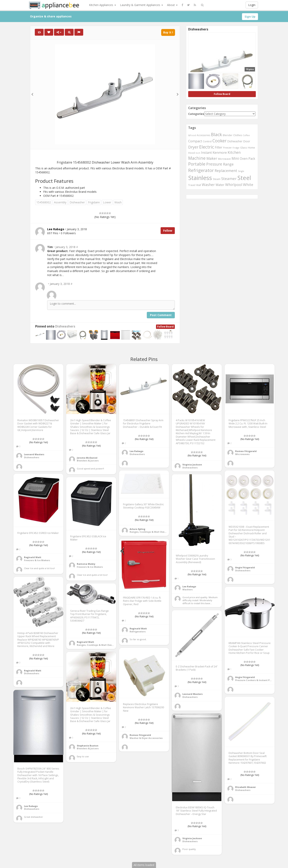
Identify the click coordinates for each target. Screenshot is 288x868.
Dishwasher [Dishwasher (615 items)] (235, 141)
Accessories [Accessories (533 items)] (203, 135)
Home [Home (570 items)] (251, 148)
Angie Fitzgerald (245, 567)
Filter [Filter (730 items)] (219, 147)
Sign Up (250, 17)
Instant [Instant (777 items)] (206, 153)
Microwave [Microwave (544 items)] (224, 159)
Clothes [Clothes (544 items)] (238, 135)
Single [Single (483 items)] (241, 171)
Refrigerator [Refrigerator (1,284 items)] (201, 170)
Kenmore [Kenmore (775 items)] (220, 153)
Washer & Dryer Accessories (146, 738)
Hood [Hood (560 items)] (191, 153)
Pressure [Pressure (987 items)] (214, 164)
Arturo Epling (137, 529)
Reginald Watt (33, 557)
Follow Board (165, 327)
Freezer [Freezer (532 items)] (227, 148)
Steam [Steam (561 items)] (217, 179)
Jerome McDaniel (87, 458)
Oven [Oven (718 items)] (244, 159)
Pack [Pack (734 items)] (252, 159)
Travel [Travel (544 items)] (192, 185)
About (172, 5)
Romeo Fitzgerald (246, 451)
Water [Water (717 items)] (220, 185)
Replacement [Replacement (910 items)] (226, 171)
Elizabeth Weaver (245, 787)
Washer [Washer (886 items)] (208, 185)
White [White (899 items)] (248, 185)
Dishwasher (77, 202)
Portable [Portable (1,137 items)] (197, 164)
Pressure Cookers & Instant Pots (254, 680)
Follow (168, 231)
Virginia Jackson (192, 465)
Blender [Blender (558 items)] (228, 135)
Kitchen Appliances (102, 5)
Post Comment (161, 315)
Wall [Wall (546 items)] (199, 185)
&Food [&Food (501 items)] (192, 135)
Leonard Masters (34, 454)
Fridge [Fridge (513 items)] (236, 148)
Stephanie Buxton (88, 746)
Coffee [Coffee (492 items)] (246, 135)
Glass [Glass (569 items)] (244, 148)
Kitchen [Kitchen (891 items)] (234, 152)
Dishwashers (65, 326)
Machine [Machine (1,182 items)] (197, 158)
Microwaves (242, 454)
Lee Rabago (136, 451)
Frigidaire (94, 202)
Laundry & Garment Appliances (141, 5)
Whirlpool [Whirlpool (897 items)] (234, 185)
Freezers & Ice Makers (37, 560)
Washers (187, 589)
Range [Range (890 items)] (228, 164)
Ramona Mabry (86, 564)
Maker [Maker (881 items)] (212, 158)
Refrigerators (138, 631)
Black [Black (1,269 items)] (216, 134)
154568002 (44, 202)
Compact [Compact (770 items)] (195, 141)
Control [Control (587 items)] (207, 141)
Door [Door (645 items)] (247, 141)
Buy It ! (168, 32)
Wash (118, 202)
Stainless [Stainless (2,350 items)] (200, 178)
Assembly (60, 202)
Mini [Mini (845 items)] (235, 158)
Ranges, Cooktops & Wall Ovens (148, 532)
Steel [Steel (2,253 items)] (244, 178)
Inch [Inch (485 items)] (198, 153)
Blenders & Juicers (88, 461)
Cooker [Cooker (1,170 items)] (219, 141)
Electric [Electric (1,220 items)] (207, 147)
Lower (107, 202)
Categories (196, 114)
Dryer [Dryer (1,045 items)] (193, 147)
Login (252, 5)
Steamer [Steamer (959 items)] (229, 179)
